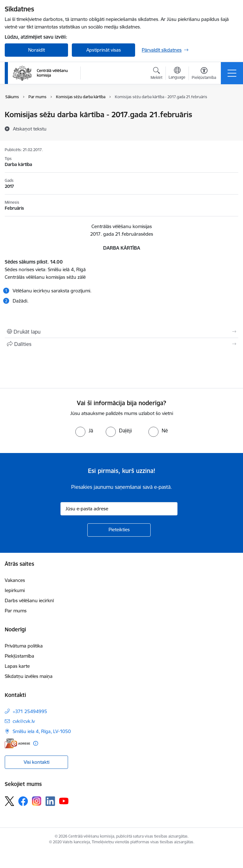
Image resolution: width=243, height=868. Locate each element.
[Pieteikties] (119, 530)
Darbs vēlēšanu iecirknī (29, 600)
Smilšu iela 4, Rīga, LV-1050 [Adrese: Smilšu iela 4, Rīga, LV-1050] (42, 731)
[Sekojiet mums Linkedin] (50, 801)
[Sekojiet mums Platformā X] (9, 801)
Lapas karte (17, 666)
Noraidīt (37, 50)
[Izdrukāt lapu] (121, 332)
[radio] (84, 431)
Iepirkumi (15, 590)
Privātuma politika (24, 646)
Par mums (16, 611)
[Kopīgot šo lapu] (121, 344)
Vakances (15, 580)
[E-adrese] (17, 743)
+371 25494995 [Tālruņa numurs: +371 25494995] (30, 711)
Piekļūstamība (19, 656)
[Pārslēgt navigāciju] (232, 73)
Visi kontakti (37, 762)
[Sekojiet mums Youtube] (64, 801)
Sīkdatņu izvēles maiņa (29, 676)
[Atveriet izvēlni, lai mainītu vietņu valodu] (177, 74)
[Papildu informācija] (36, 743)
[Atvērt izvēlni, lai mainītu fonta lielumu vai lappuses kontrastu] (204, 74)
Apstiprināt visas (104, 50)
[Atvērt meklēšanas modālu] (156, 74)
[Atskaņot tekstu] (30, 129)
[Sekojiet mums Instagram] (37, 801)
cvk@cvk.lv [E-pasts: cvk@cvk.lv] (24, 721)
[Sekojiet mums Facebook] (23, 801)
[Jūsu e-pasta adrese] (119, 509)
